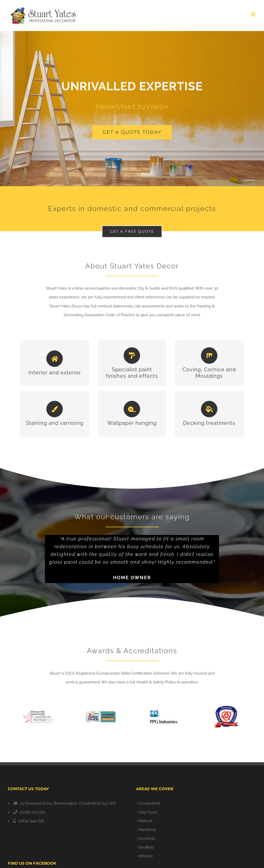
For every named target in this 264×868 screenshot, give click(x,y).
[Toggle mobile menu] (254, 14)
